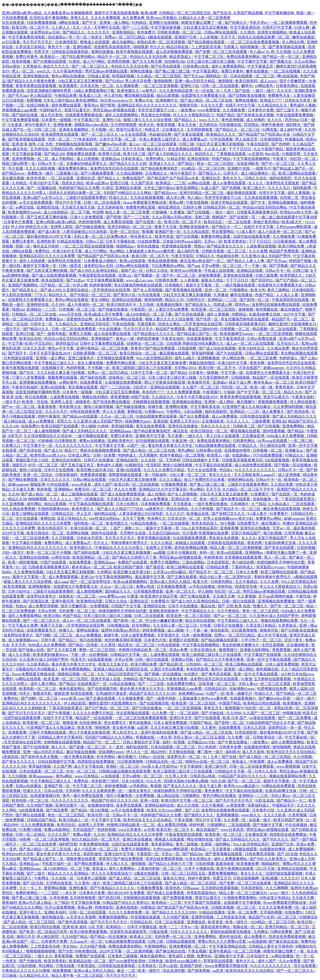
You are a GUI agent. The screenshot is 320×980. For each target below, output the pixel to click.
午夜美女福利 (173, 339)
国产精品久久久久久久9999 (175, 912)
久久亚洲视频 (13, 504)
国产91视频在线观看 (50, 61)
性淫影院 (154, 465)
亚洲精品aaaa (121, 431)
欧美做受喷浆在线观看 (60, 134)
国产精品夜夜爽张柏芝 (160, 168)
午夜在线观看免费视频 (295, 115)
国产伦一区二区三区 (279, 164)
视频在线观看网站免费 (280, 621)
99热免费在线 (86, 951)
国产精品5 (186, 164)
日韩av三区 (95, 241)
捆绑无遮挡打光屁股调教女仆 (293, 324)
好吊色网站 (141, 625)
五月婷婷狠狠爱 (124, 125)
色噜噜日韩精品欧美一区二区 (143, 650)
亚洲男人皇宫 (62, 402)
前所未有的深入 (205, 523)
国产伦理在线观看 (166, 66)
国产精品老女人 (25, 290)
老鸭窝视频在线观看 (126, 475)
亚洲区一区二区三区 (123, 766)
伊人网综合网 (293, 42)
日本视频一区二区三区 (78, 309)
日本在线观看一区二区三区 (253, 76)
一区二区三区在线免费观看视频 (254, 42)
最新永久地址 (213, 280)
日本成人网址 (80, 455)
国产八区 (192, 810)
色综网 (98, 212)
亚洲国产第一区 (168, 232)
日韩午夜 (49, 640)
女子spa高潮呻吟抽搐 (276, 596)
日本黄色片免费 (261, 110)
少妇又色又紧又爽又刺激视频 (220, 144)
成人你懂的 (256, 120)
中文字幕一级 (232, 373)
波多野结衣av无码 (45, 32)
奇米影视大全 (70, 407)
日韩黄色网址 (287, 86)
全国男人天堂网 (159, 548)
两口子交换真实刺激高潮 (165, 382)
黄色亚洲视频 (233, 120)
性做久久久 (119, 198)
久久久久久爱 (212, 105)
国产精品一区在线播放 (109, 937)
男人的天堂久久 (126, 732)
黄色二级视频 (187, 844)
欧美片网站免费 (292, 246)
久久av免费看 (290, 961)
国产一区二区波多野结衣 (91, 582)
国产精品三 (68, 640)
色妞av (21, 606)
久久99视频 (303, 757)
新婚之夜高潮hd (267, 222)
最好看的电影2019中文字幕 (49, 236)
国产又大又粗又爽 (147, 61)
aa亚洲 (143, 728)
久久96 (14, 494)
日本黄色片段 (156, 640)
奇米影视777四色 (106, 781)
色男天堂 (42, 52)
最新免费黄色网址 (73, 168)
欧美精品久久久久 (221, 134)
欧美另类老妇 (235, 241)
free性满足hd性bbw (105, 518)
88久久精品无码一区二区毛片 (96, 839)
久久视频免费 (128, 86)
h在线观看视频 (278, 460)
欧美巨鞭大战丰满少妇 (95, 470)
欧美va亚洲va (97, 183)
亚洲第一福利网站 (216, 844)
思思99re (292, 120)
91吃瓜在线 (265, 800)
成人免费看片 (273, 412)
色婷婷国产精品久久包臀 (80, 188)
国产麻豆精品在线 (284, 941)
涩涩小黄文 (294, 640)
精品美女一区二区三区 (137, 645)
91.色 (270, 52)
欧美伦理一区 (99, 815)
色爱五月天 (222, 878)
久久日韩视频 (63, 538)
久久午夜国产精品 (269, 149)
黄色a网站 (186, 450)
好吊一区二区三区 (44, 465)
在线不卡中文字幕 (241, 105)
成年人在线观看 (33, 261)
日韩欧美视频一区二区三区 (180, 32)
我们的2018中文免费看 (126, 893)
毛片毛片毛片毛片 (38, 42)
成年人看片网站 (44, 684)
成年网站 (35, 504)
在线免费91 (30, 426)
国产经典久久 (236, 23)
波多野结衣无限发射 (283, 183)
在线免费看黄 (91, 382)
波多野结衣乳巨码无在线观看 (115, 168)
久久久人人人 (238, 421)
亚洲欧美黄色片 (121, 441)
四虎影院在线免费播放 (96, 762)
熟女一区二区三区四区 (216, 164)
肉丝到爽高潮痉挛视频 (123, 640)
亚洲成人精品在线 (109, 669)
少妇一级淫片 (13, 553)
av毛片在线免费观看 (36, 202)
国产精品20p (193, 854)
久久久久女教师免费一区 (103, 791)
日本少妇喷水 (128, 504)
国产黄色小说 (125, 295)
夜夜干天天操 (166, 227)
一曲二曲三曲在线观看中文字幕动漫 (288, 217)
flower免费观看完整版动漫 (145, 202)
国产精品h (179, 373)
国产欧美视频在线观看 (27, 139)
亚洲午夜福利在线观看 (160, 732)
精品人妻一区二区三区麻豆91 (244, 893)
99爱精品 (239, 314)
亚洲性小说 (190, 86)
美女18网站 (100, 300)
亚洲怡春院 (82, 47)
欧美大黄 (85, 728)
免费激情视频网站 (114, 917)
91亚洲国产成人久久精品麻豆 (247, 407)
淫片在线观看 (27, 518)
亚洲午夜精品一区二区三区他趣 (103, 348)
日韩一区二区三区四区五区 (184, 873)
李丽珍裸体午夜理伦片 (130, 543)
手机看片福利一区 (57, 864)
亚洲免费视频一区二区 (31, 159)
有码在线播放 (148, 246)
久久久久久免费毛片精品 (164, 470)
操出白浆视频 (168, 95)
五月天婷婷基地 (111, 207)
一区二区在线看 (61, 178)
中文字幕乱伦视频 (27, 543)
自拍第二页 (290, 198)
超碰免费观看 (210, 275)
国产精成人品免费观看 (166, 893)
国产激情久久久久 (199, 815)
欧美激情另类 (199, 382)
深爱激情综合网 (80, 319)
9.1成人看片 (246, 232)
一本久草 (164, 737)
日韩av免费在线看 (262, 339)
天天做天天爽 (224, 596)
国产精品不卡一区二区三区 (239, 509)
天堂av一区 (213, 241)
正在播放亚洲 (254, 436)
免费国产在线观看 (133, 562)
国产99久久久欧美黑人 (269, 859)
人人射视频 (209, 37)
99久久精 (218, 781)
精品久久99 (175, 300)
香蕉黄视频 (64, 956)
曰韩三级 (187, 144)
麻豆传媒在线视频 (82, 752)
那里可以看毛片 (78, 110)
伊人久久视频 (114, 412)
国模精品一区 (217, 76)
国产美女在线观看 (280, 548)
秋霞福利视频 (124, 76)
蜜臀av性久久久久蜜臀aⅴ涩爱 (222, 941)
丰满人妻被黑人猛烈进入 (160, 139)
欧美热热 (173, 888)
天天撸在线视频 (182, 752)
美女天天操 (187, 125)
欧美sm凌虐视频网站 (131, 582)
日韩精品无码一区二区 (222, 207)
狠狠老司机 (189, 105)
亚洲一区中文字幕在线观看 (269, 659)
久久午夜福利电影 (68, 71)
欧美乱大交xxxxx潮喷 (165, 810)
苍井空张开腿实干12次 (157, 110)
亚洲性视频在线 (36, 76)
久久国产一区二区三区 (201, 387)
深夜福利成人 (259, 805)
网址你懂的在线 (200, 839)
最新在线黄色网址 (216, 927)
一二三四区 (50, 893)
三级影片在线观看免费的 (87, 198)
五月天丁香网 (134, 518)
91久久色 (154, 781)
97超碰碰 (160, 212)
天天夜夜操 (183, 504)
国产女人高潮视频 (148, 290)
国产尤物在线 (213, 713)
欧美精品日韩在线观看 (262, 703)
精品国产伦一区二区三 (291, 319)
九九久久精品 (162, 543)
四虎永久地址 (73, 183)
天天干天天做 (134, 149)
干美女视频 (184, 820)
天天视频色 (149, 455)
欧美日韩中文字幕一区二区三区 (188, 800)
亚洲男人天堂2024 (185, 421)
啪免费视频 (62, 971)
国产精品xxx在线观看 (81, 416)
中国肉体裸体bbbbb (54, 509)
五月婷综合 (208, 125)
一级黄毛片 (262, 168)
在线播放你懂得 (170, 305)
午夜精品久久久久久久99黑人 (119, 548)
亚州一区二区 (216, 290)
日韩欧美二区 (244, 426)
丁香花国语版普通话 (298, 499)
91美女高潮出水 (204, 650)
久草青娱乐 (32, 66)
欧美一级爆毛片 (240, 694)
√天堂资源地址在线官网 (111, 290)
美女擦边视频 (13, 178)
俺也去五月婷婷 (46, 246)
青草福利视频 (203, 353)
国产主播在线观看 (182, 577)
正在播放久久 (173, 130)
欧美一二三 (169, 927)
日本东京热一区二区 (97, 86)
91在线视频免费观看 (190, 538)
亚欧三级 (203, 217)
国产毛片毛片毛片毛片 (27, 713)
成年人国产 (103, 484)
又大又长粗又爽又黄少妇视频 (61, 373)
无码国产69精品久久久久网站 (128, 193)
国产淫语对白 (262, 280)
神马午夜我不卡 (38, 125)
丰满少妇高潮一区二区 (89, 528)
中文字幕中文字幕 (253, 61)
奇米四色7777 (154, 392)
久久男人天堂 (177, 776)
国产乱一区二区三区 (245, 781)
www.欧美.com (72, 698)
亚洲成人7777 (271, 100)
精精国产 (220, 217)
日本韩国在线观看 (19, 358)
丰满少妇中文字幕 (44, 183)
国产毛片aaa (194, 76)
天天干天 (228, 37)
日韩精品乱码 (62, 149)
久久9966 (234, 713)
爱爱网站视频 (56, 888)
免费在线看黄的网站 (244, 57)
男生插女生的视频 (156, 115)
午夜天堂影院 (183, 256)
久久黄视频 (247, 596)
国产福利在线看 (25, 115)
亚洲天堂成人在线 (106, 679)
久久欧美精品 (38, 664)
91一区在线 (205, 91)
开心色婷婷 (207, 747)
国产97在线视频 (36, 747)
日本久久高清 (35, 348)
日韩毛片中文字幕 (278, 27)
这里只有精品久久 (72, 518)
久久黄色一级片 (88, 883)
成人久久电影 (20, 655)
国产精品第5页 (172, 664)
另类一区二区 (59, 139)
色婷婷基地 (213, 557)
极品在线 (208, 606)
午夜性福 (304, 596)
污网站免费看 (282, 932)
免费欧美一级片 (41, 173)
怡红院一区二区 (304, 159)
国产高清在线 (298, 412)
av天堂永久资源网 (81, 917)
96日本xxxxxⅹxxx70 (117, 100)
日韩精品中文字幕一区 (129, 655)
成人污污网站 (94, 61)
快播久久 (261, 606)
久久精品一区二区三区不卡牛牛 (249, 489)
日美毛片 (231, 173)
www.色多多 (82, 484)
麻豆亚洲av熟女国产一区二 (203, 261)
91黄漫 (133, 596)
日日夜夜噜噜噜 (245, 630)
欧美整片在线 (110, 154)
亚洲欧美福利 (56, 912)
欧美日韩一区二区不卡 (31, 27)
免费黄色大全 (279, 95)
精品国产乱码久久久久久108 (153, 694)
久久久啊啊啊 (277, 888)
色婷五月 (152, 130)
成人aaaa (61, 582)
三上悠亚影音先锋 (207, 47)
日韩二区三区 (46, 130)
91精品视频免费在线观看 (157, 416)
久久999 (58, 305)
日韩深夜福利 (67, 475)
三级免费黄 (261, 421)
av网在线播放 (283, 956)
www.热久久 (251, 815)
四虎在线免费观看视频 (165, 859)
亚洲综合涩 (86, 178)
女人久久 (275, 120)
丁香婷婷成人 (243, 567)
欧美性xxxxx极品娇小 (242, 786)
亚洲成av (220, 382)
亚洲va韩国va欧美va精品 (56, 222)
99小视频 (227, 523)
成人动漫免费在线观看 (113, 334)
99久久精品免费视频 (19, 509)
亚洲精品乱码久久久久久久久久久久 (147, 105)
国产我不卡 (18, 353)
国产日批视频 (199, 212)
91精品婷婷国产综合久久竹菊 (271, 723)
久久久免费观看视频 (184, 392)
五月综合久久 (288, 343)
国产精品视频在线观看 (207, 42)
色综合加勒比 (178, 509)
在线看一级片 (260, 820)
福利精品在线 (105, 514)
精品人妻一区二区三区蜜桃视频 (236, 548)
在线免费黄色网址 (182, 684)
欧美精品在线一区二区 (88, 961)
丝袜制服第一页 (266, 499)
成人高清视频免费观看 (175, 52)
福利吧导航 (68, 844)
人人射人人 (61, 27)
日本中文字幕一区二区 (118, 139)
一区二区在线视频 (286, 71)
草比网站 (46, 966)
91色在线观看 (150, 295)
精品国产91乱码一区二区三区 (273, 917)
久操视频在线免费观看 (124, 382)
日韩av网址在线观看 (221, 32)
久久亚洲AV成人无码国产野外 (266, 256)
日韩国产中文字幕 (126, 606)
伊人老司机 (113, 95)
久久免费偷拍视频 (29, 572)
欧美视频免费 (248, 864)
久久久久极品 (171, 480)
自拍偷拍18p (175, 61)
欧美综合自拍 (31, 339)
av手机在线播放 (202, 587)
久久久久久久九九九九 (74, 446)
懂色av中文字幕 (61, 348)
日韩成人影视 (99, 76)
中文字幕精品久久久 (198, 611)
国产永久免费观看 (195, 416)
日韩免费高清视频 (260, 854)
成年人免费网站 (122, 869)
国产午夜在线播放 (233, 742)
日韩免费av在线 (196, 66)
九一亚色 (116, 747)
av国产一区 (137, 446)
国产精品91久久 (36, 329)
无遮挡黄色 (147, 324)
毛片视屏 (190, 533)
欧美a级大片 (292, 222)
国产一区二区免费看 (295, 718)
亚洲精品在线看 (250, 271)
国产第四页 (155, 567)
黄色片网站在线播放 (220, 796)
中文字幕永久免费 (23, 625)
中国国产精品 (230, 703)
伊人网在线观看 (303, 402)
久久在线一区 (152, 460)
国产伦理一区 (207, 319)
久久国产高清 (142, 183)
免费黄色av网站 (269, 518)
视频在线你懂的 (202, 363)
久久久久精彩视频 (41, 168)
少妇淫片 (140, 387)
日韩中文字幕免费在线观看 (102, 343)
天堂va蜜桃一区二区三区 (222, 266)
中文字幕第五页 (261, 66)
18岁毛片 (15, 436)
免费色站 (43, 251)
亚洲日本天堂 (181, 718)
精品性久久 (205, 154)
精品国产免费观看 (284, 251)
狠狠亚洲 (38, 484)
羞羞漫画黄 (47, 407)
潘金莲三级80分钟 (203, 329)
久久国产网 (63, 766)
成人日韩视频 (88, 159)
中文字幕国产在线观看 (263, 655)
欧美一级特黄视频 (23, 562)
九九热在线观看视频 (147, 198)
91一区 (21, 567)
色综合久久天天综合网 (149, 57)
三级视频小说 (67, 173)
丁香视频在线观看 (232, 154)
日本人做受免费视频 (138, 635)
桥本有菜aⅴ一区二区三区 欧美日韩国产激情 (108, 567)
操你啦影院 (220, 630)
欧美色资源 (36, 178)
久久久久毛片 (99, 32)
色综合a (226, 470)
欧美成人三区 (91, 95)
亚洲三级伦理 (216, 766)
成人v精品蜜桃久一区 (259, 173)
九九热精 (147, 305)
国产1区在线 (287, 854)
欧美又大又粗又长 (114, 664)
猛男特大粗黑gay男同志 (121, 630)
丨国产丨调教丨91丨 (127, 528)
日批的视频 (307, 548)
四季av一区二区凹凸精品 (125, 37)
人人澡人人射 (216, 149)
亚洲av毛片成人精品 (35, 903)
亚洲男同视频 (119, 61)
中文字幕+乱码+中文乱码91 (31, 343)
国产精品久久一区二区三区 (238, 130)
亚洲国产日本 (186, 37)
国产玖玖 (27, 373)
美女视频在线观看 (83, 387)
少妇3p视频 (193, 412)
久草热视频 (59, 898)
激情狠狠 (226, 81)
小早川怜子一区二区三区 (262, 640)
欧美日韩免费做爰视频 (89, 932)
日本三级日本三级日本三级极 (211, 61)
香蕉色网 (257, 363)
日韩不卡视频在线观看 (48, 732)
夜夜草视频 (166, 125)
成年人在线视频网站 (122, 115)
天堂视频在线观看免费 (116, 358)
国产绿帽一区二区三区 (55, 635)
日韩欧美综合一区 (268, 737)
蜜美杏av (91, 105)
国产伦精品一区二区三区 (91, 295)
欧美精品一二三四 (171, 183)
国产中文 (90, 23)
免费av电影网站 (57, 830)
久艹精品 (259, 504)
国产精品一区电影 (84, 645)
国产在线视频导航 (103, 689)
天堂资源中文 (169, 635)
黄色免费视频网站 (76, 669)
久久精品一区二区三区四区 (160, 76)
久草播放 (178, 212)
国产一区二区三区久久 (91, 66)
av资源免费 (236, 805)
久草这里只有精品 (31, 47)
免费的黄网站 (27, 893)
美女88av (70, 946)
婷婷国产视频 (301, 261)
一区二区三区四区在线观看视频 (88, 246)
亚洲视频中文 (167, 100)
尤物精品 (130, 679)
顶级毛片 (19, 465)
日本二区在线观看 (150, 616)
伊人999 (17, 227)
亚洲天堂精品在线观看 (230, 202)
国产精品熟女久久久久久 (154, 334)
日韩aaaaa (191, 888)
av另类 (149, 830)
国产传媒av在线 (32, 650)
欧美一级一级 (262, 387)
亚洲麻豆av (294, 450)
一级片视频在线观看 (239, 285)
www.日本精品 (87, 776)
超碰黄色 (83, 402)
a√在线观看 (111, 776)
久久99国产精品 (75, 937)
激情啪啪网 (163, 81)
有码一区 (207, 553)
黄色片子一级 (59, 47)
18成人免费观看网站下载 (94, 91)
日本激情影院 (67, 42)
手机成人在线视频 (220, 271)
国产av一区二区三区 (19, 407)
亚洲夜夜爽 (63, 125)
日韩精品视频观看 (181, 941)
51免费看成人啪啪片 (101, 261)
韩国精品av (126, 246)
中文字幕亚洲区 (206, 71)
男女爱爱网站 (223, 232)
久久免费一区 (163, 713)
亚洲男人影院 (62, 227)
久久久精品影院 (197, 232)
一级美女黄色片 (138, 791)
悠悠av (199, 246)
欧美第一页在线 (35, 402)
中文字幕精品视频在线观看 (92, 504)
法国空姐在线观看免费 (252, 236)
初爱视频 (34, 100)
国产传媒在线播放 (91, 227)
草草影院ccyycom (271, 567)
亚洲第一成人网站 (115, 23)
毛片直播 (16, 168)
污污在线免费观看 (268, 455)
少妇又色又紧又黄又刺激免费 (163, 363)
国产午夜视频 (59, 713)
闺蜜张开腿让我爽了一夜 (202, 23)
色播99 (288, 523)
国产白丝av (114, 81)
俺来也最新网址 (72, 689)
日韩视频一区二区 (235, 329)
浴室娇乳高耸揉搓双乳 (113, 47)
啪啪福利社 (271, 864)
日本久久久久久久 (216, 426)
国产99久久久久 (276, 839)
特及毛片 (78, 659)
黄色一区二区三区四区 (261, 611)
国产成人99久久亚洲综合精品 (94, 271)
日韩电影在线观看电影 (70, 52)
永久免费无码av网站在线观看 (119, 319)
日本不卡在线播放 (183, 606)
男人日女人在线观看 (223, 436)
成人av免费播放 (225, 416)
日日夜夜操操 (285, 241)
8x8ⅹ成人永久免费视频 (286, 436)
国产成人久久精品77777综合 (120, 509)
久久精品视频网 (130, 173)
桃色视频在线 (267, 309)
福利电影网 (302, 188)
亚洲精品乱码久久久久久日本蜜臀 (47, 256)
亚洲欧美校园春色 (195, 227)
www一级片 (280, 893)
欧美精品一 (50, 57)
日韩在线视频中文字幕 (201, 460)
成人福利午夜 (291, 130)
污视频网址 (239, 290)
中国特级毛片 (51, 110)
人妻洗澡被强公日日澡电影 (85, 232)
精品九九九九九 (56, 66)
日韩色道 (156, 961)
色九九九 (157, 47)
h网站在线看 (69, 23)
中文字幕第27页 (87, 120)
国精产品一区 (132, 271)
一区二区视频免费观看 (289, 23)
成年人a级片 (185, 358)
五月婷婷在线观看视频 (273, 679)
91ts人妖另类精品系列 (155, 358)
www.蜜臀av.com (112, 596)
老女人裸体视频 (91, 363)
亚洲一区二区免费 (243, 912)
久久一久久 (82, 27)
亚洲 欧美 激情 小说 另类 (33, 144)
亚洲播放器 (197, 922)
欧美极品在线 (198, 514)
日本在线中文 (258, 956)
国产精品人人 (186, 120)
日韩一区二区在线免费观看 (74, 329)
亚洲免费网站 (294, 426)
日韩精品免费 (218, 567)
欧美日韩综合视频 (46, 927)
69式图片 (192, 674)
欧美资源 (216, 922)
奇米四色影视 (198, 669)
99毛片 (25, 694)
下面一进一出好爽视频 (90, 655)
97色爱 (206, 625)
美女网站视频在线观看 (299, 353)
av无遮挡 (256, 154)
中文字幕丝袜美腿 (166, 27)
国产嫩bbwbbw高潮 (111, 144)
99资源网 (257, 762)
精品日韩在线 (178, 47)
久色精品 (20, 183)
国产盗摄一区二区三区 (88, 747)
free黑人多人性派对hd (160, 766)
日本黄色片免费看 (19, 222)
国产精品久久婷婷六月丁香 (135, 557)
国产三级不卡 (288, 110)
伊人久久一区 (138, 752)
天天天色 (19, 645)
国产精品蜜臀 (57, 810)
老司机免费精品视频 (191, 548)
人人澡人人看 (288, 295)
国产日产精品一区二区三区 (107, 708)
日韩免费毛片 (248, 523)
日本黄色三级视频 (92, 878)
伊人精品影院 (41, 95)
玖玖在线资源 (13, 23)
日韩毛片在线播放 (99, 460)
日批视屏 (174, 343)
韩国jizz (18, 309)
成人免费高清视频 (119, 222)
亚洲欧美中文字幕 (151, 436)
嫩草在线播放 (304, 37)
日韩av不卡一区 (51, 164)
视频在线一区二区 (248, 927)
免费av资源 (146, 587)
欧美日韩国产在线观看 (60, 426)
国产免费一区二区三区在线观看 (222, 52)
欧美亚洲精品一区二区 (91, 557)
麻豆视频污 (246, 402)
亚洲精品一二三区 (223, 300)
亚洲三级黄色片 (82, 358)
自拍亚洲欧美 (248, 164)
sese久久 (44, 71)
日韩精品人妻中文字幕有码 (60, 737)
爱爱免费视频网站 (223, 873)
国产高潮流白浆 (36, 601)
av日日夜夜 (11, 42)
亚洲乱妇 (279, 421)
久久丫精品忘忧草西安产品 (120, 674)
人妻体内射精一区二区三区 (160, 869)
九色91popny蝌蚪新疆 (294, 227)
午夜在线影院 (258, 144)
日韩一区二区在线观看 (220, 86)
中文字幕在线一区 (300, 737)
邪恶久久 (64, 421)
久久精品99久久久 (273, 105)
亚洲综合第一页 (184, 499)
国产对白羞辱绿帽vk (79, 57)
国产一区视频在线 (42, 188)
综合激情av (57, 37)
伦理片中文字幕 (272, 193)
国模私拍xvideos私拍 (92, 125)
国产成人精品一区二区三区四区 (265, 757)
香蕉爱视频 (120, 397)
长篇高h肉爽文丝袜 (265, 314)
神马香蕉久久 (142, 236)
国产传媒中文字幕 (268, 825)
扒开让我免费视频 (60, 907)
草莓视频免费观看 (273, 402)
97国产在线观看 (54, 562)
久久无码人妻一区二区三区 (176, 625)
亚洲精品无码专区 (95, 324)
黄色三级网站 (279, 290)
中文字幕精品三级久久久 (55, 363)
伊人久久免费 (125, 489)
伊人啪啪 (88, 426)
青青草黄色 (285, 387)
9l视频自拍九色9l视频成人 (37, 669)
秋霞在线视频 (82, 694)
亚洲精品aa (110, 159)
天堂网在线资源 (59, 883)
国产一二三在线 (136, 27)
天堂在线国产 (250, 368)
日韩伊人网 (192, 207)
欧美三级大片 (255, 188)
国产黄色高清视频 (216, 674)
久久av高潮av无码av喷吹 (172, 217)
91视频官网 (292, 154)
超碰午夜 (156, 407)
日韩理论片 (196, 300)
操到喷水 (294, 125)
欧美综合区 (213, 222)
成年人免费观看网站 (229, 66)
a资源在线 (11, 757)
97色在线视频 (222, 139)
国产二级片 (36, 873)
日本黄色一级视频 (57, 120)
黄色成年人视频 (303, 105)
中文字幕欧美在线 (206, 407)
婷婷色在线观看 (105, 533)
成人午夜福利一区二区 (86, 305)
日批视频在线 (231, 125)
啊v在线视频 (288, 76)
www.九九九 (209, 120)
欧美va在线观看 (133, 261)
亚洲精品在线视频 (127, 300)
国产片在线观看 (230, 353)
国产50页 (66, 951)
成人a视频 (175, 630)
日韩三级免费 (267, 275)
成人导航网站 (63, 159)
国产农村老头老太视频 (256, 115)
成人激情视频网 (47, 431)
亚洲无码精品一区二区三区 (202, 193)
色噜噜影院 (104, 907)
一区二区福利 (188, 713)
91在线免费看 (149, 241)
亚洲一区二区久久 (181, 591)
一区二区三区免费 (262, 358)
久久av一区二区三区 (118, 416)
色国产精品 (226, 115)
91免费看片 (260, 494)
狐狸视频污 (229, 650)
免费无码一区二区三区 (93, 489)
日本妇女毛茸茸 (298, 100)
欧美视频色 (69, 86)
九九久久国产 (59, 834)
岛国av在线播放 (29, 786)
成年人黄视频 (299, 193)
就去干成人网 (240, 382)
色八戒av (257, 52)
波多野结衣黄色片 (42, 596)
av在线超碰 (258, 941)
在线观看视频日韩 (46, 796)
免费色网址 (155, 159)
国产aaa (193, 266)
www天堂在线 (71, 314)
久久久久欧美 (275, 815)
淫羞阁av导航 (183, 659)
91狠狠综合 (135, 465)
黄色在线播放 (140, 723)
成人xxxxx (269, 81)
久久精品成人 (279, 504)
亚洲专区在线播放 (183, 426)
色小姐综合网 (243, 562)
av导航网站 (139, 786)
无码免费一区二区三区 (78, 611)
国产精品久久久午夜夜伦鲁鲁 (32, 81)
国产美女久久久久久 (19, 762)
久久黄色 (209, 728)
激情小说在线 (31, 470)
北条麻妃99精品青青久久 (87, 164)
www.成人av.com (140, 280)
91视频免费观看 (175, 484)
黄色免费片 (146, 32)
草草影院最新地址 (202, 893)
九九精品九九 (67, 324)
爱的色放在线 (231, 937)
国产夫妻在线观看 (189, 134)
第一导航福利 (156, 475)
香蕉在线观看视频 (163, 261)
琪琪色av (242, 305)
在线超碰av (242, 455)
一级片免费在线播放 (211, 504)
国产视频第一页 (147, 275)
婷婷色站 (225, 587)
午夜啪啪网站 (156, 946)
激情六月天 (26, 937)
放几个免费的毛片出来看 (205, 480)
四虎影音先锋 (246, 587)
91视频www (155, 412)
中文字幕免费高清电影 (27, 37)
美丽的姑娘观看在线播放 (231, 932)
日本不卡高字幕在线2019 (50, 353)
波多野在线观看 (129, 805)
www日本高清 (233, 830)
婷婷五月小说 (37, 227)
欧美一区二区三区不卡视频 (49, 553)
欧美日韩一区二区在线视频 (137, 484)
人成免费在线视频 (261, 246)
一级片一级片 (264, 91)
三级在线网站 (194, 562)
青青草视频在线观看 (154, 538)
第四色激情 (93, 854)
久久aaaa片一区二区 (87, 941)
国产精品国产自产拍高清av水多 (265, 134)
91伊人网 (302, 27)
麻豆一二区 (127, 971)
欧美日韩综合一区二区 (139, 353)
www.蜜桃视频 (288, 766)
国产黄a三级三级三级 (173, 71)
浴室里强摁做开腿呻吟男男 (49, 91)
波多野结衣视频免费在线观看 (276, 305)
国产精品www (14, 173)
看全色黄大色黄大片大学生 (171, 446)
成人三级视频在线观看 (80, 494)
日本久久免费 (247, 572)
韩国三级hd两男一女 (19, 164)
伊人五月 (84, 514)
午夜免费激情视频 (94, 844)
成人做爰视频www (24, 640)
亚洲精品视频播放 (283, 202)
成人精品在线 (15, 421)
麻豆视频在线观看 (175, 353)
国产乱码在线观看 (190, 314)
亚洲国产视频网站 (23, 285)
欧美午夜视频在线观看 (135, 52)
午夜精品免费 (66, 95)
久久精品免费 (279, 348)
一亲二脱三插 (301, 441)
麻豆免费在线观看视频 (282, 509)
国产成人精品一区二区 (40, 494)
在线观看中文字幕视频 (243, 903)
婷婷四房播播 (148, 339)
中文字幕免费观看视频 (21, 120)
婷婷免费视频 (154, 630)
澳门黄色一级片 (210, 752)
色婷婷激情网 (90, 222)
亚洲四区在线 (137, 669)
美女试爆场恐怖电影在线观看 (138, 285)
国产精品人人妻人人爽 (246, 261)
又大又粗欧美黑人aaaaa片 (255, 475)
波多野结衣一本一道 (285, 728)
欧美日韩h (52, 616)
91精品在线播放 (70, 241)
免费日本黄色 (27, 57)
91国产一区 (215, 694)
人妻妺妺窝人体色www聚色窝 (150, 251)
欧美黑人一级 (219, 455)
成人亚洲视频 (289, 475)
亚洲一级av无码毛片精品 (195, 81)
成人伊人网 (176, 198)
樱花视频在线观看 (140, 95)
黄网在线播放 (103, 52)
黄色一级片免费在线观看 (83, 796)
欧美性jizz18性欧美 (187, 271)
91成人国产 (210, 188)
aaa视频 (159, 553)
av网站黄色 (265, 86)
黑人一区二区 (23, 71)
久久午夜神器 (213, 805)
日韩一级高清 (70, 266)
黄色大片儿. (233, 178)
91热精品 (139, 23)
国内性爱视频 (274, 431)
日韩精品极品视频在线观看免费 (125, 771)
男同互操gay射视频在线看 (107, 71)
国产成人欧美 (49, 232)
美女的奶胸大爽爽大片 (241, 645)
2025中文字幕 (295, 314)
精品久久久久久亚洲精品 (69, 873)
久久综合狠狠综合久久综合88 (48, 436)
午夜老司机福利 (25, 387)
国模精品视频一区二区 (76, 674)
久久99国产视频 (40, 805)
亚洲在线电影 (199, 159)
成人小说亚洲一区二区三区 (280, 232)
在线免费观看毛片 (42, 630)
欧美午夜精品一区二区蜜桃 (183, 455)
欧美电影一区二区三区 (38, 689)
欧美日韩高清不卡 (122, 305)
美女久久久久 (220, 475)
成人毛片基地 (52, 115)
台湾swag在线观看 (273, 441)
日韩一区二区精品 (31, 834)
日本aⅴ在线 (54, 791)
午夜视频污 (212, 392)
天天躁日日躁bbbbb (164, 533)
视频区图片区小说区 (33, 460)
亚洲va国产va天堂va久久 (43, 198)
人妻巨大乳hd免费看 (172, 309)
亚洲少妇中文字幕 (119, 854)
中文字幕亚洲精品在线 (228, 946)
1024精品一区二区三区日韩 (203, 168)
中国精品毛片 (284, 805)
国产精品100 (54, 154)
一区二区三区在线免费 (31, 538)
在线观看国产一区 (93, 684)
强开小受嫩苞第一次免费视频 (85, 606)
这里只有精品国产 (246, 533)
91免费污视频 (31, 830)
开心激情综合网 (273, 446)
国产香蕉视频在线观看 (287, 47)
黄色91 (216, 669)
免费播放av (55, 319)
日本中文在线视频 (59, 470)
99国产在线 (140, 397)
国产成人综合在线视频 (218, 348)
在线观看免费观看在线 (84, 115)
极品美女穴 (157, 149)
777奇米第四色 (85, 139)
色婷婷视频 (76, 368)
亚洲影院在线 (48, 207)
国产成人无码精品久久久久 (171, 154)
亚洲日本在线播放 (138, 839)
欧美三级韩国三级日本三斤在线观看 (142, 368)
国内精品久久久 (118, 591)
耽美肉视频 (22, 61)
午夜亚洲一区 (183, 441)
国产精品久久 (74, 32)
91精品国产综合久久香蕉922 (126, 903)
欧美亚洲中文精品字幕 (160, 596)
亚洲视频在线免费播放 (38, 382)
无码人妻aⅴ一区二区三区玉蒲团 (265, 684)
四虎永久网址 (170, 324)
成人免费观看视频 (64, 577)
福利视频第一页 (253, 47)
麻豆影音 (181, 431)
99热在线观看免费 (85, 412)
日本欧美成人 (132, 159)
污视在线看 (159, 932)
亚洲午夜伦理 (63, 601)
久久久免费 (258, 251)
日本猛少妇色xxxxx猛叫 (182, 241)
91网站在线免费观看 (279, 786)
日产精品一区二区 (56, 285)
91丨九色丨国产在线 (233, 91)
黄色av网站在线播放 (68, 76)
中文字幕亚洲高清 (245, 27)
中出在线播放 (110, 329)
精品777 (71, 450)
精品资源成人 (181, 57)
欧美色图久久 (129, 91)
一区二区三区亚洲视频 (160, 86)
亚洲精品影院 (128, 460)
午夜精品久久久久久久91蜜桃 (26, 971)
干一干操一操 (256, 266)
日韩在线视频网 (246, 878)
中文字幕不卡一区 (38, 446)
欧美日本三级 (135, 154)
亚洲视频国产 (103, 339)
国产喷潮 (108, 105)
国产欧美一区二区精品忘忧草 (44, 932)
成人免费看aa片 (195, 139)
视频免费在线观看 (82, 154)
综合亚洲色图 (174, 971)
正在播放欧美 (213, 421)
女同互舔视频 (273, 645)
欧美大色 (147, 125)
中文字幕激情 (191, 766)
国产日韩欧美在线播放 (247, 95)
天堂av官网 (47, 611)
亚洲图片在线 (239, 168)
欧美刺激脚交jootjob (25, 212)
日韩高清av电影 (203, 776)
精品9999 (159, 752)
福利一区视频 (174, 742)
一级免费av (187, 110)
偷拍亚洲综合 (169, 207)
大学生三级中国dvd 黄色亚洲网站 (71, 100)
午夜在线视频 (198, 202)
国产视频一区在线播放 (293, 465)
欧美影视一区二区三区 (42, 723)
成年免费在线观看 (67, 105)
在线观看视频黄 (200, 339)
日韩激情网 (187, 348)
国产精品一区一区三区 (281, 57)
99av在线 (272, 154)
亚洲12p (125, 275)
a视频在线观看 (306, 577)
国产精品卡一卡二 (227, 227)
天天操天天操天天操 (78, 207)
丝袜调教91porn (138, 421)
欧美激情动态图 (90, 601)
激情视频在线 (53, 917)
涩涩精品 (252, 125)
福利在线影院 (281, 178)
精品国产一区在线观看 (271, 377)
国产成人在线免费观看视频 (54, 275)
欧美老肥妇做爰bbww (51, 655)
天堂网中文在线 (107, 27)
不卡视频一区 (103, 130)
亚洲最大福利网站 (255, 650)
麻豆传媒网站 (124, 42)
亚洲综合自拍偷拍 (67, 460)
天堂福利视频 (271, 912)
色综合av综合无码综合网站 (265, 207)
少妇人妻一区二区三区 (188, 475)
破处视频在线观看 (242, 193)
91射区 (75, 61)
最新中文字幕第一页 (40, 266)
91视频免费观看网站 (241, 898)
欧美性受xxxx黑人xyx (48, 455)
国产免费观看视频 (178, 898)
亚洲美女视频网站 (273, 32)
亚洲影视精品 (124, 32)
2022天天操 (266, 869)
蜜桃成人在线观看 (95, 42)
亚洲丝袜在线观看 (238, 275)
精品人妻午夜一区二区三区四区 (78, 975)
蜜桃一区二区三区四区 (98, 650)
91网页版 (270, 130)
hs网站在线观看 (29, 679)
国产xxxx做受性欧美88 (128, 961)
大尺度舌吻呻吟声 (214, 377)
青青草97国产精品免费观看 (153, 348)
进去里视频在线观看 (185, 149)
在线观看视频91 (243, 698)
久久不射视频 (203, 509)
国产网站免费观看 (23, 480)
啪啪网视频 (38, 499)
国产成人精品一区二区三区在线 (207, 100)
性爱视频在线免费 (177, 246)
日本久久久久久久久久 (189, 932)
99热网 (25, 839)
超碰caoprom (274, 368)
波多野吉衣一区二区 (184, 757)
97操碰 (229, 392)
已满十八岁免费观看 (87, 217)
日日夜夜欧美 (66, 441)
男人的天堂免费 (138, 81)
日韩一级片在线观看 (239, 601)
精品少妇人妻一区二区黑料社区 (226, 577)
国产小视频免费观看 (98, 173)
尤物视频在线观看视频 (74, 144)
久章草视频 (294, 533)
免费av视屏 (82, 834)
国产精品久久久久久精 (129, 164)
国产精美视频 (199, 971)
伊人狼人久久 (118, 864)
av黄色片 (150, 91)
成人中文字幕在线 (273, 635)
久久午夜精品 (247, 582)
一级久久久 (195, 436)
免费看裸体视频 (94, 475)
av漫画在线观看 (263, 718)
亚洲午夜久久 (31, 912)
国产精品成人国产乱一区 (293, 168)
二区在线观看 (304, 504)
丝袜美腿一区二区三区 (218, 684)
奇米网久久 (157, 518)
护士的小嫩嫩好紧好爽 (164, 621)
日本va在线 (168, 966)
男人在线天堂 (247, 139)
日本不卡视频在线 (121, 241)
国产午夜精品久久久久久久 (113, 888)
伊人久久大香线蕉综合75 (194, 115)
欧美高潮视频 (15, 587)
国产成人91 (53, 450)
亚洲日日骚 (119, 183)
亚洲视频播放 (209, 358)
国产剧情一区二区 (255, 300)
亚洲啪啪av (63, 489)
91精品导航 (176, 159)
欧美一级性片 (237, 922)
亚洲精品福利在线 (160, 805)
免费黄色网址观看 (141, 207)
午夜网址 (174, 412)
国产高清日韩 (110, 898)
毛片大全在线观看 (202, 470)
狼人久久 (59, 747)
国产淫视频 (279, 266)
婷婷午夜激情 (273, 125)
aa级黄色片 (155, 509)
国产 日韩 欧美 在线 (235, 606)
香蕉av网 (177, 202)
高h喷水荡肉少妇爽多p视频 (186, 781)
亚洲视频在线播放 (187, 402)
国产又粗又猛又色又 (78, 465)
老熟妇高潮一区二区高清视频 (161, 42)
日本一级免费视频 (197, 635)
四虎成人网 (223, 305)
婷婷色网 (197, 825)
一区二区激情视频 (138, 951)
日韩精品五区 (63, 514)
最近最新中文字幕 (150, 577)
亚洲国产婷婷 (191, 966)
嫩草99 (247, 86)
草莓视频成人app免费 (20, 110)
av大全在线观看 (134, 134)
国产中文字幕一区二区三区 (259, 392)
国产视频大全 (281, 61)
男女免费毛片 (116, 723)
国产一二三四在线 (116, 387)
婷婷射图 (45, 489)
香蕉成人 (240, 762)
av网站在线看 (199, 183)
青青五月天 (213, 708)
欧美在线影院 (53, 280)
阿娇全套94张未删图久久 (204, 343)
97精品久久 (205, 256)
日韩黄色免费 (167, 280)
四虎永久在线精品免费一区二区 (264, 37)
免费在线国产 (134, 178)
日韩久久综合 (256, 178)
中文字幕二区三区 (209, 57)
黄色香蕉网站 (163, 844)
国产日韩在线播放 (147, 708)
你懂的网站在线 (241, 480)
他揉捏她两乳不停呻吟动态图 (281, 562)
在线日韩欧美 (38, 105)
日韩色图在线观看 (255, 416)
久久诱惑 (248, 32)
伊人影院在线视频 (17, 295)
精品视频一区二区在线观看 (275, 329)
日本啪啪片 (174, 285)
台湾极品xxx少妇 (202, 742)
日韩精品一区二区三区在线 (35, 314)
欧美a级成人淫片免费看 (104, 314)
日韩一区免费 (105, 455)
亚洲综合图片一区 (70, 805)
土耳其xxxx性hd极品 (170, 572)
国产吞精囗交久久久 (229, 514)
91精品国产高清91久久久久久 (243, 776)
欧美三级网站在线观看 (298, 173)
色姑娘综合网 (161, 134)
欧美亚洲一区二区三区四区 (214, 309)
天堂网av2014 (186, 368)
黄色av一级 (125, 339)
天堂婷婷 (173, 460)
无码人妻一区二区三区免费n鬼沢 (101, 236)
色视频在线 (295, 139)
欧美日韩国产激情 (289, 820)
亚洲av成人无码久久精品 (171, 582)
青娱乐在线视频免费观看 (101, 450)
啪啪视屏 (141, 47)
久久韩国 (283, 52)
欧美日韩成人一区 (74, 820)
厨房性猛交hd (67, 343)
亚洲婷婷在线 (38, 305)
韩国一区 (23, 246)
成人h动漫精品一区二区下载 (67, 212)
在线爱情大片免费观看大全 (204, 95)
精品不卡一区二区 (113, 57)
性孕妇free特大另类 (296, 212)
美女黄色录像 (124, 728)
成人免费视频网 (301, 849)
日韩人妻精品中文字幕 (142, 742)
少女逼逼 (15, 125)
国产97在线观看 (208, 718)
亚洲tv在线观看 (53, 387)
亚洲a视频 (270, 878)
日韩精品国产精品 (42, 820)
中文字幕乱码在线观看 (214, 465)
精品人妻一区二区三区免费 (128, 212)
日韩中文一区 (42, 324)
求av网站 (117, 251)
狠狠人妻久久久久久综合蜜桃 (148, 120)
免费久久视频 (81, 334)
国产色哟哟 (281, 144)
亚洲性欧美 (46, 241)
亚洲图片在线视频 (164, 23)
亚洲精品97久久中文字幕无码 (163, 489)
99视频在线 (292, 713)
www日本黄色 (130, 830)
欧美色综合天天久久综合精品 (291, 752)
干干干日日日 (240, 149)
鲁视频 (147, 232)
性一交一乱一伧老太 (86, 37)
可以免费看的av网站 (168, 266)
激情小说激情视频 (99, 407)
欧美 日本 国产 (235, 718)
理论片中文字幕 (69, 202)
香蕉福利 (9, 903)
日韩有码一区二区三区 (205, 664)
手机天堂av (259, 23)
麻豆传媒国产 (292, 309)
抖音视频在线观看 (146, 917)
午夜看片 (280, 159)
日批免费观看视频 (42, 23)
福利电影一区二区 (89, 523)
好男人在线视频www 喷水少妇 (229, 518)
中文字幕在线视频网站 (252, 159)
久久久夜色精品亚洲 (176, 91)
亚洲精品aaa (30, 864)
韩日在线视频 (36, 397)
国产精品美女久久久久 (226, 246)
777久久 (41, 295)
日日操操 (10, 975)
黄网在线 (135, 412)
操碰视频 (246, 309)
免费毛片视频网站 (165, 562)
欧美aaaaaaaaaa (42, 776)
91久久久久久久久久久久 (255, 470)
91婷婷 (104, 426)
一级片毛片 (12, 329)
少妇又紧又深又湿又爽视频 (206, 27)
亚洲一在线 (150, 800)
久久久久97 (175, 514)
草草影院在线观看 (219, 961)
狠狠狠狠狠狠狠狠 (41, 951)
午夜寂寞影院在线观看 (98, 275)
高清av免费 (179, 650)
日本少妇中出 (20, 591)
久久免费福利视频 (289, 407)
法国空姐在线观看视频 (284, 873)
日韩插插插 (241, 377)
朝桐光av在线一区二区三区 (98, 149)
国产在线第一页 (243, 217)
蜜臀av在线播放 (93, 441)
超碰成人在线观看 (191, 543)
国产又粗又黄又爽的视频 (47, 217)
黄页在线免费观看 (151, 426)
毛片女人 (101, 543)
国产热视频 (232, 188)
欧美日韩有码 (247, 81)
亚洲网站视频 (177, 407)
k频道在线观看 (160, 37)
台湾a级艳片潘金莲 (111, 694)
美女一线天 (209, 499)
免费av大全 (144, 100)
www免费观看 (209, 110)
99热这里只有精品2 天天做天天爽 (287, 898)
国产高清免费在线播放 (112, 402)
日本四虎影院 (219, 562)
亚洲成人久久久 (163, 164)
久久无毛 (285, 91)
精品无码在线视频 (200, 621)
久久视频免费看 (131, 698)
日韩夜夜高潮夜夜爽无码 (257, 212)
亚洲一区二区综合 (125, 232)
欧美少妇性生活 (252, 348)
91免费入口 (12, 446)
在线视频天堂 (53, 368)
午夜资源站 (87, 966)
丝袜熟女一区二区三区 (146, 343)
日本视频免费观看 (156, 504)
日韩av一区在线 (152, 757)
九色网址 (104, 572)
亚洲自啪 (160, 421)
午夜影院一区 (142, 309)
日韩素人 (231, 47)
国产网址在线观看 (31, 815)
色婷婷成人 (289, 358)
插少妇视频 (273, 533)
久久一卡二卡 (31, 888)
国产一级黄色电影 (52, 334)
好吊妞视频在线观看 (153, 441)
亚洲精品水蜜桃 (129, 188)
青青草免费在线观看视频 (36, 86)
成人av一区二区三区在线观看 (153, 144)
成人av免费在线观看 (230, 183)
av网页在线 (25, 207)
